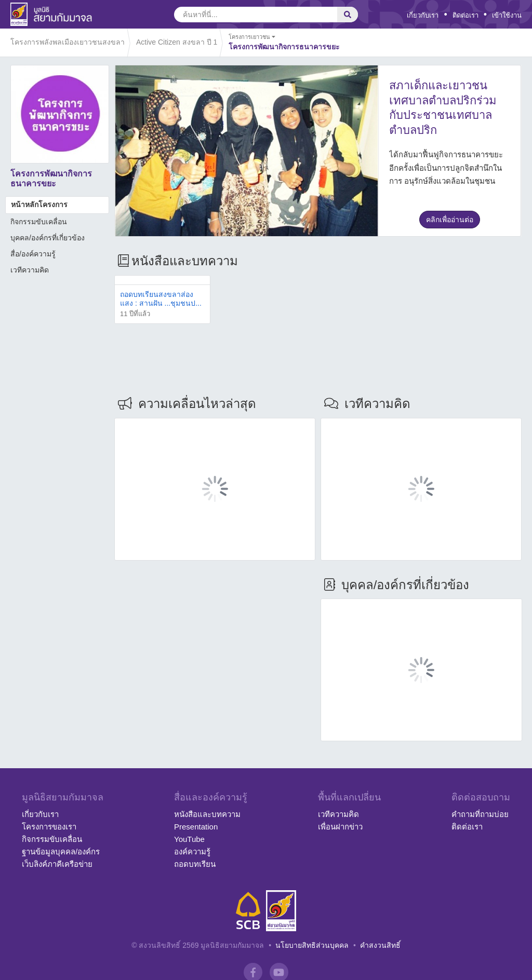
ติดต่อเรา (465, 15)
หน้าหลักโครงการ (39, 205)
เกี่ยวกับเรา (423, 15)
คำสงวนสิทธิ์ (380, 945)
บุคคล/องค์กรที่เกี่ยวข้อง (48, 238)
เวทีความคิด (30, 270)
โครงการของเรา (49, 827)
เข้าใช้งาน (507, 15)
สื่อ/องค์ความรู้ (33, 254)
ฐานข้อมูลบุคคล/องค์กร (61, 852)
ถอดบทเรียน (195, 864)
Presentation (196, 827)
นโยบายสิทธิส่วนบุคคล (312, 945)
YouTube (189, 839)
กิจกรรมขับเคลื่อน (39, 222)
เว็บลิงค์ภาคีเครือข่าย (57, 864)
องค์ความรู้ (192, 852)
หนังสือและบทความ (207, 814)
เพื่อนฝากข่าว (340, 827)
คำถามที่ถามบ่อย (480, 814)
